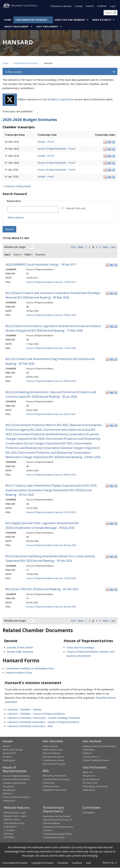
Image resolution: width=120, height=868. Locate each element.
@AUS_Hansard (61, 100)
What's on (88, 772)
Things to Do (89, 776)
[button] (60, 72)
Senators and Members (70, 20)
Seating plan (9, 761)
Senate (6, 747)
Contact (79, 7)
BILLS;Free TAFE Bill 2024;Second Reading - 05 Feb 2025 (42, 589)
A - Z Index (9, 831)
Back (81, 247)
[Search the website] (111, 13)
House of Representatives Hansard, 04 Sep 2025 (51, 545)
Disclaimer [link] (63, 863)
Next (106, 247)
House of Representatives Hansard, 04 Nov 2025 (51, 475)
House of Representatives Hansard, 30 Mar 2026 (51, 315)
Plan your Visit (90, 783)
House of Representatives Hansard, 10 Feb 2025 (51, 579)
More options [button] (16, 218)
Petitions (87, 753)
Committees (88, 813)
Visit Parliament (47, 27)
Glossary (8, 834)
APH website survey (14, 823)
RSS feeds (9, 837)
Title (28, 255)
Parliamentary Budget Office (57, 834)
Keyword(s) (14, 201)
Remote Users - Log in (15, 816)
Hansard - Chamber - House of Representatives (36, 714)
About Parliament (17, 27)
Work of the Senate (13, 750)
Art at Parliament (91, 780)
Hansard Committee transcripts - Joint (30, 726)
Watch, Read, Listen (53, 750)
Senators (7, 757)
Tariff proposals (51, 787)
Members (8, 794)
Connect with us (91, 757)
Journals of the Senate (20, 648)
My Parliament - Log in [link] (15, 813)
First (73, 247)
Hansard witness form (19, 673)
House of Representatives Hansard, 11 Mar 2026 (51, 348)
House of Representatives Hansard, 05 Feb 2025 (51, 607)
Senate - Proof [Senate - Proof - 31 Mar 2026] (46, 156)
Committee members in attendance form (30, 669)
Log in (113, 7)
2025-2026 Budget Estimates (30, 120)
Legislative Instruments (55, 790)
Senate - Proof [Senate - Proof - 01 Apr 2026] (46, 177)
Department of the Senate (57, 817)
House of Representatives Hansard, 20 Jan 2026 (51, 414)
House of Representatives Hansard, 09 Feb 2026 (51, 381)
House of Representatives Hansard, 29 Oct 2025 (51, 513)
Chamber (40, 255)
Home (8, 20)
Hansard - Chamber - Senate (24, 710)
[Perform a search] (115, 13)
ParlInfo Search (12, 820)
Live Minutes (9, 790)
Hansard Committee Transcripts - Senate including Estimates (44, 718)
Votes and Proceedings (80, 648)
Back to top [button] (110, 863)
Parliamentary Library (53, 761)
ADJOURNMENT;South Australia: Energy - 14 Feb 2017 (41, 265)
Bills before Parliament (54, 776)
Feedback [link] (77, 863)
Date (18, 255)
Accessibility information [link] (15, 863)
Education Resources (54, 757)
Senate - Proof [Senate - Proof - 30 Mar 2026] (46, 142)
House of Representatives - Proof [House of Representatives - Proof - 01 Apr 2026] (56, 170)
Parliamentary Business (31, 20)
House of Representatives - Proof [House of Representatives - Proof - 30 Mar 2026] (56, 149)
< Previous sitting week (17, 186)
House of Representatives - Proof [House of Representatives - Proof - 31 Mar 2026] (56, 163)
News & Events (102, 20)
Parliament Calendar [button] (61, 7)
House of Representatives (16, 776)
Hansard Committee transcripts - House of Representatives (43, 722)
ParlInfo (90, 7)
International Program (54, 764)
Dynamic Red (9, 753)
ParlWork (102, 7)
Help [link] (88, 863)
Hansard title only (76, 209)
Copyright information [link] (43, 863)
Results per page (15, 247)
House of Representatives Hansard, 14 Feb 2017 (51, 282)
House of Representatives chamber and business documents (16, 783)
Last (113, 247)
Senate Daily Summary (20, 652)
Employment (10, 827)
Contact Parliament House (96, 761)
